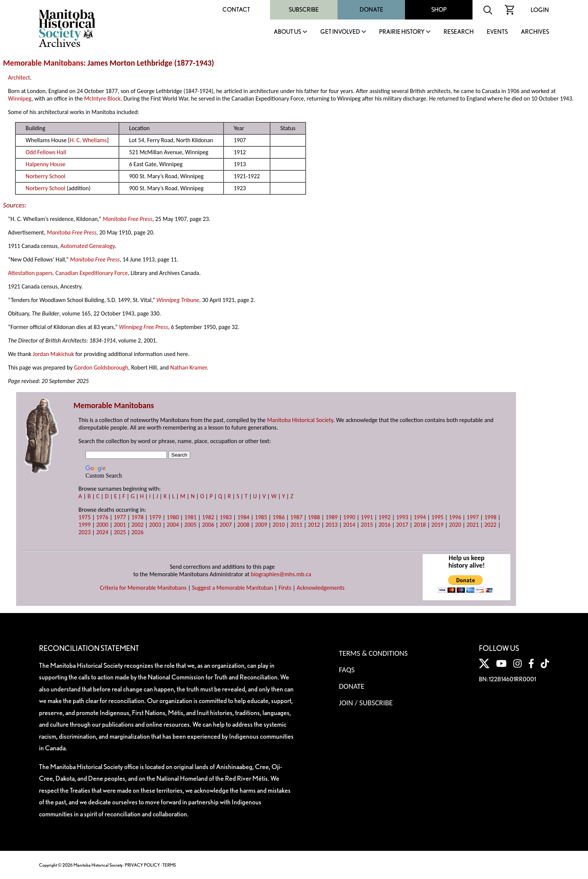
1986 (279, 517)
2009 (261, 525)
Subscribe (304, 10)
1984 (243, 517)
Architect (19, 77)
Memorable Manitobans (43, 63)
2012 (314, 525)
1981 (190, 517)
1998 (490, 517)
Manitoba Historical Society (300, 420)
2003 (155, 525)
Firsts (285, 588)
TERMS (169, 865)
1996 (455, 517)
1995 (437, 517)
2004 (173, 525)
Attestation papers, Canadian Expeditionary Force (68, 273)
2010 (279, 525)
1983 (226, 517)
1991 (367, 517)
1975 (84, 517)
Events (497, 32)
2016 (384, 525)
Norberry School (45, 176)
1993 (402, 517)
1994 (420, 517)
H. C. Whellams (88, 140)
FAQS (347, 670)
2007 (226, 525)
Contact (236, 10)
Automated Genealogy (88, 246)
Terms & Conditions (373, 653)
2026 (137, 532)
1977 (120, 517)
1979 (155, 517)
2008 (243, 525)
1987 (296, 517)
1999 (84, 525)
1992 (384, 517)
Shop (439, 10)
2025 (120, 532)
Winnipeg (19, 98)
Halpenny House (45, 164)
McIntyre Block (102, 98)
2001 (120, 525)
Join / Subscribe (366, 703)
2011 (296, 525)
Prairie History (402, 32)
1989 (331, 517)
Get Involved (340, 32)
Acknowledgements (321, 588)
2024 (102, 532)
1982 (208, 517)
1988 (314, 517)
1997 (472, 517)
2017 (402, 525)
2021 (472, 525)
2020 (455, 525)
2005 (190, 525)
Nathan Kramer (188, 367)
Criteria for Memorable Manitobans (143, 588)
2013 (331, 525)
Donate (371, 10)
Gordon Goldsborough (101, 367)
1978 (137, 517)
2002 (137, 525)
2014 (349, 525)
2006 (208, 525)
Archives (535, 32)
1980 (173, 517)
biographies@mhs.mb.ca (281, 574)
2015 (367, 525)
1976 (102, 517)
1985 (261, 517)
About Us (287, 32)
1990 (349, 517)
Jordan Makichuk (53, 354)
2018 (420, 525)
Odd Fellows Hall (46, 152)
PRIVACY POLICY (142, 865)
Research (459, 32)
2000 (102, 525)
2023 (84, 532)
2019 (437, 525)
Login (540, 10)
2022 (490, 525)
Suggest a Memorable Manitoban (232, 588)
